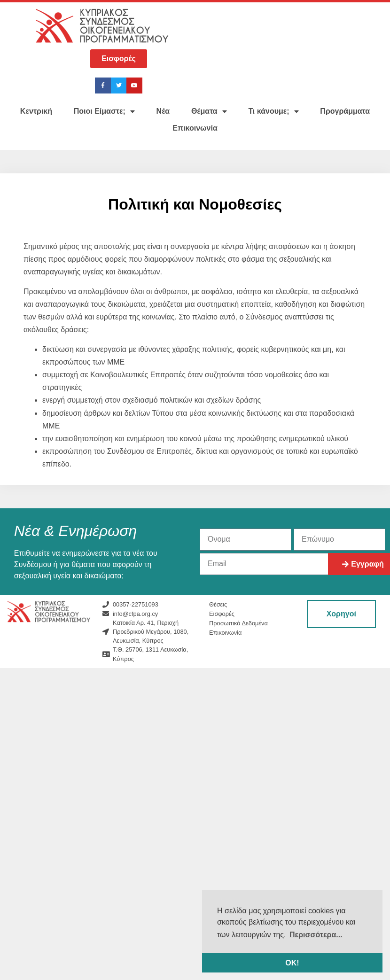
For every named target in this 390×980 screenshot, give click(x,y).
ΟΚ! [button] (292, 963)
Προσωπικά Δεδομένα (238, 623)
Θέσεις (218, 604)
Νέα (163, 111)
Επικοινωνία (195, 128)
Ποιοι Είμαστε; (104, 111)
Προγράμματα (345, 111)
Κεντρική (36, 111)
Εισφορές (222, 614)
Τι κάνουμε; (273, 111)
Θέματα (209, 111)
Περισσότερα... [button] (316, 935)
